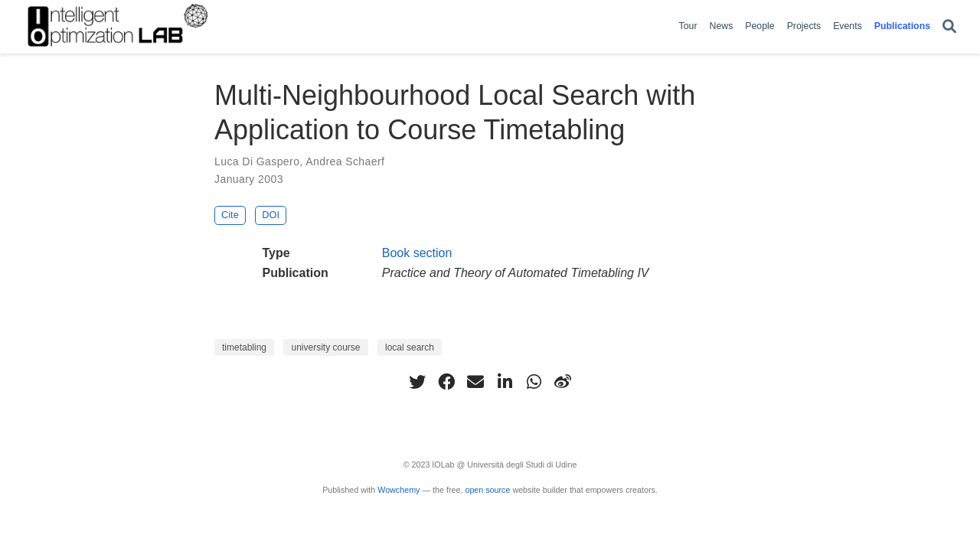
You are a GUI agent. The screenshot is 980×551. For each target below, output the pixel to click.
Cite (230, 215)
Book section (417, 253)
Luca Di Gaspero (257, 161)
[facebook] (446, 382)
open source (487, 490)
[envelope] (475, 382)
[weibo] (563, 382)
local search (410, 347)
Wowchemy (399, 490)
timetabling (244, 347)
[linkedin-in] (505, 382)
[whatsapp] (534, 382)
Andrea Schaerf (345, 161)
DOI (271, 215)
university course (325, 347)
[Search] (949, 27)
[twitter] (417, 382)
